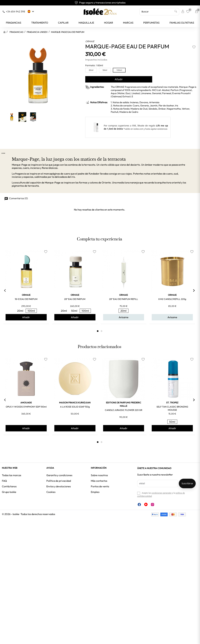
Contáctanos (9, 486)
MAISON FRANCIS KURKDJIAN (75, 403)
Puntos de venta (100, 486)
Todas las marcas (12, 475)
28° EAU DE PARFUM (75, 299)
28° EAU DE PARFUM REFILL (124, 299)
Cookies (51, 492)
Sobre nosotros (99, 475)
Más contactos (99, 481)
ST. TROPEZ (172, 403)
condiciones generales (162, 493)
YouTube (146, 504)
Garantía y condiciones (59, 475)
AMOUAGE (26, 403)
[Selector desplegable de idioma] (31, 11)
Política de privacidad (59, 481)
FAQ (4, 481)
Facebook (139, 504)
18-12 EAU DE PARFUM (26, 299)
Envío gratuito (100, 3)
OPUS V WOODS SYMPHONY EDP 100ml (26, 407)
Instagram (153, 504)
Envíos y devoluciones (59, 486)
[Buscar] (159, 12)
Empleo (95, 492)
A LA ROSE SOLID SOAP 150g (75, 407)
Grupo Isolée (9, 492)
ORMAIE (90, 41)
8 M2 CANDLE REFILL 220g (172, 299)
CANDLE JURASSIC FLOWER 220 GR (124, 410)
